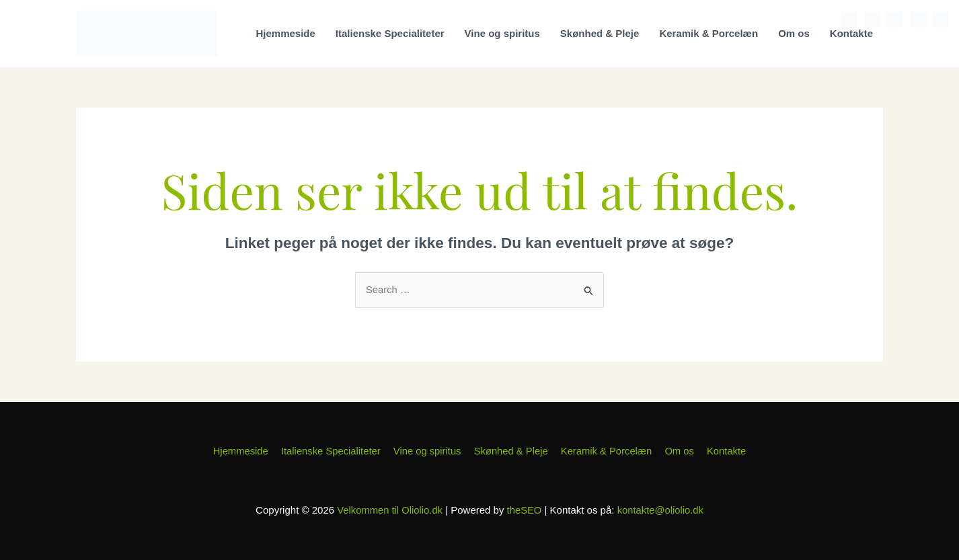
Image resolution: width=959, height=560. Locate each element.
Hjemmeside (285, 33)
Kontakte (851, 33)
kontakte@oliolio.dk (661, 510)
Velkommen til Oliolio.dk (389, 510)
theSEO (524, 510)
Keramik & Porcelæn (708, 33)
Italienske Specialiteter (390, 33)
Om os (794, 33)
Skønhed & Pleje (600, 33)
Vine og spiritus (502, 33)
